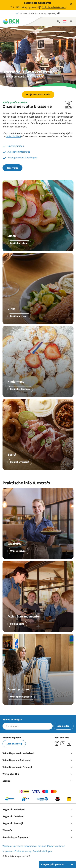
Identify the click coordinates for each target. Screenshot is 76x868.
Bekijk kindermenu (20, 389)
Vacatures (7, 846)
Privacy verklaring (56, 846)
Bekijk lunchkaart (19, 243)
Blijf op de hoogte (12, 720)
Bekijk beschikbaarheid (38, 95)
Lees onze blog (14, 744)
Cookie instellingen (42, 851)
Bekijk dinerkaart (19, 316)
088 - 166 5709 (13, 136)
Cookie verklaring (23, 851)
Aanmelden (64, 726)
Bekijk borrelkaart (20, 462)
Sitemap (42, 846)
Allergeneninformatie (19, 152)
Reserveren (12, 168)
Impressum (8, 851)
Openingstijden (16, 146)
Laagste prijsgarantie (58, 865)
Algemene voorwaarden (25, 846)
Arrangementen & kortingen (22, 158)
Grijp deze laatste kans (54, 7)
